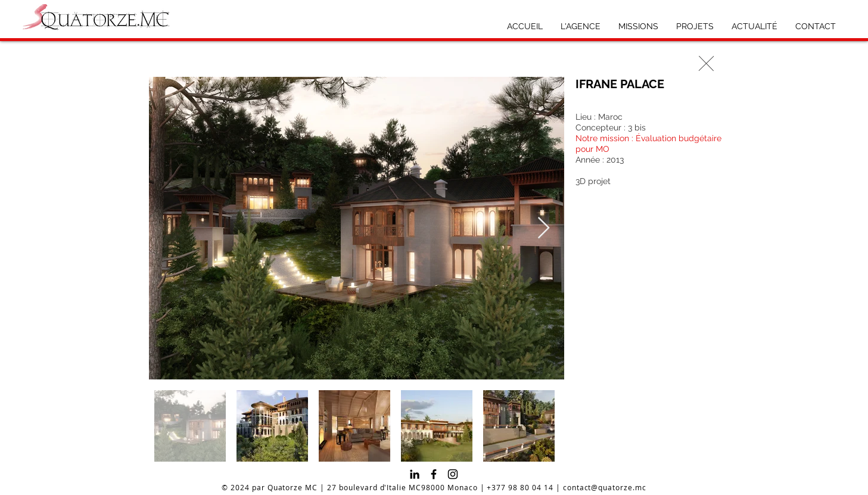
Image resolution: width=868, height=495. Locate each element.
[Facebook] (434, 474)
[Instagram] (453, 474)
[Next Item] (544, 228)
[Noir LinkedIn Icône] (415, 474)
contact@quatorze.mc (605, 487)
